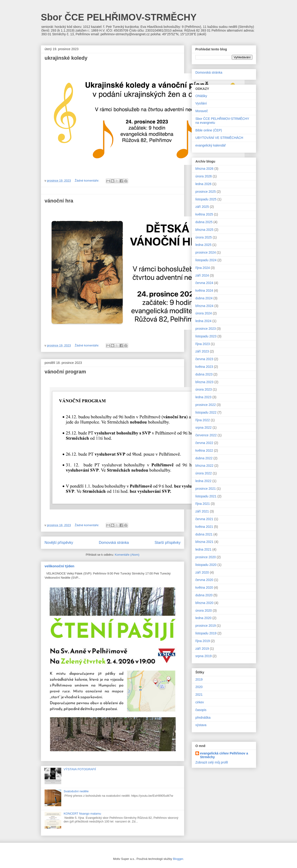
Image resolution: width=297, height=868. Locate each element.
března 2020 (204, 603)
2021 (199, 695)
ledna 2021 (203, 549)
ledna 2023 (203, 397)
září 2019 (202, 649)
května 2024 (204, 290)
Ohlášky (201, 96)
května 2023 (204, 367)
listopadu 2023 (206, 336)
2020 (199, 687)
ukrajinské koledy (66, 58)
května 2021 (204, 527)
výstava (201, 725)
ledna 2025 (203, 245)
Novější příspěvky (59, 543)
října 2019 (203, 641)
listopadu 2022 (206, 412)
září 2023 (202, 351)
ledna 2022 (203, 481)
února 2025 (204, 237)
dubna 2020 (204, 595)
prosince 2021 (206, 489)
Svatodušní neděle (76, 791)
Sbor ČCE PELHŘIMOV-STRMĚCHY (119, 17)
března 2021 (204, 542)
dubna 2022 (204, 458)
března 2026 (204, 169)
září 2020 (202, 572)
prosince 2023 (206, 329)
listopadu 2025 (206, 199)
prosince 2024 (206, 252)
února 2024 (204, 313)
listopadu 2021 (206, 496)
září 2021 (202, 511)
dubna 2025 (204, 222)
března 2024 (204, 306)
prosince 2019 (206, 626)
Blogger (178, 859)
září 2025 (202, 207)
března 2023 (204, 382)
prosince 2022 (206, 405)
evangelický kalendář (211, 145)
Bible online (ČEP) (209, 130)
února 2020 (204, 610)
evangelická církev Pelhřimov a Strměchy (224, 755)
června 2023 (204, 359)
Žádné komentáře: (87, 181)
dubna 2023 (204, 374)
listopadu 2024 (206, 260)
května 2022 (204, 450)
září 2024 (202, 275)
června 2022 (204, 443)
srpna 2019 (203, 656)
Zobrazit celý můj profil (212, 762)
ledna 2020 (203, 618)
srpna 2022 (203, 427)
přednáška (203, 718)
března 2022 (204, 466)
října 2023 (203, 344)
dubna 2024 (204, 298)
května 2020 (204, 587)
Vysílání (201, 103)
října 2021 (203, 504)
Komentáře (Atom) (127, 555)
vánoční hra (59, 201)
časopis (201, 710)
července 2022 (206, 435)
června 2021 (204, 519)
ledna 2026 (203, 184)
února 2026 (204, 176)
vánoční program (65, 372)
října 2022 (203, 420)
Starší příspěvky (168, 543)
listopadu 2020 (206, 565)
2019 (199, 679)
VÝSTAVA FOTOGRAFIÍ (80, 769)
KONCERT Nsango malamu (82, 814)
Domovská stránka (114, 543)
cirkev (200, 702)
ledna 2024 (203, 321)
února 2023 (204, 389)
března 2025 (204, 230)
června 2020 (204, 580)
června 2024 (204, 283)
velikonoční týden (59, 566)
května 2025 (204, 214)
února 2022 (204, 473)
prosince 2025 (206, 192)
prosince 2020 (206, 557)
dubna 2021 (204, 534)
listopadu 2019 (206, 633)
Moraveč (202, 111)
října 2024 (203, 268)
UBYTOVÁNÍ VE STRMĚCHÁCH (219, 138)
